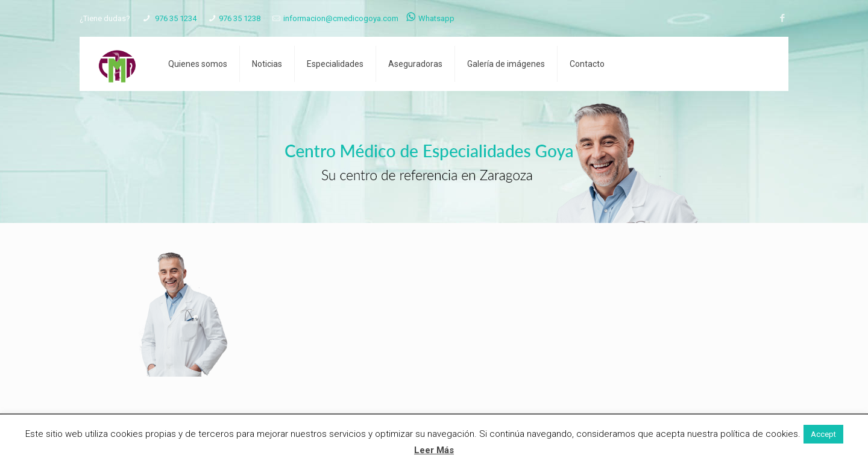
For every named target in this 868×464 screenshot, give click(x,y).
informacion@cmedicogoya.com (341, 18)
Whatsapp (430, 18)
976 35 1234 (175, 18)
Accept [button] (823, 434)
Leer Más (434, 450)
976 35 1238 (240, 18)
